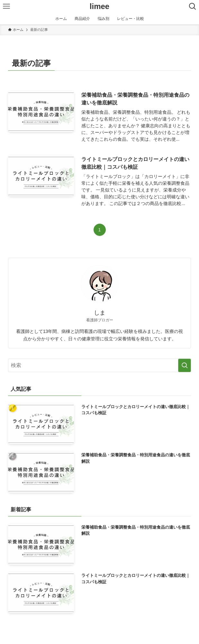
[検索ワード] (100, 365)
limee (99, 6)
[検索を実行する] (185, 365)
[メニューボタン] (6, 6)
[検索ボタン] (193, 6)
